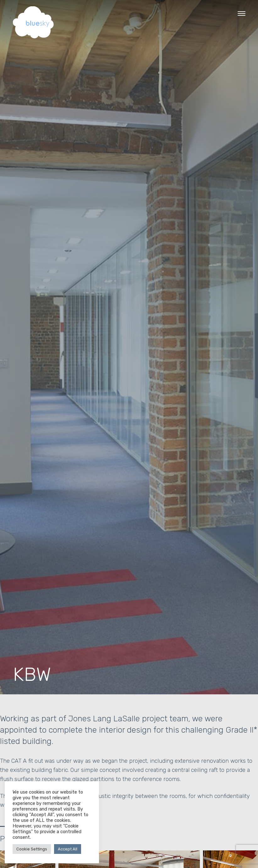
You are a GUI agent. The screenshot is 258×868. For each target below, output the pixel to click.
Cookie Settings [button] (32, 849)
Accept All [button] (68, 849)
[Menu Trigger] (242, 13)
